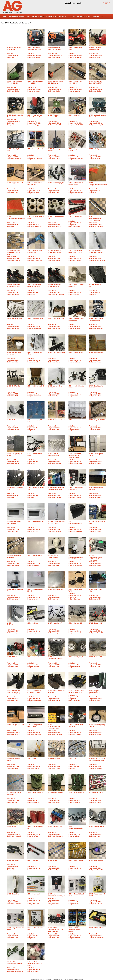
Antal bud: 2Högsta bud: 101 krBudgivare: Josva (95, 699)
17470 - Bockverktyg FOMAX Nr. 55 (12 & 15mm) (14, 252)
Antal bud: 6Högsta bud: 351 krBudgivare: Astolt (54, 157)
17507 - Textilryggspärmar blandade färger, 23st (56, 489)
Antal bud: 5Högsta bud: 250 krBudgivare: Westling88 (96, 936)
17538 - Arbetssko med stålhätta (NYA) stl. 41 (76, 692)
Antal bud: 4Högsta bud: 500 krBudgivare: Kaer (75, 428)
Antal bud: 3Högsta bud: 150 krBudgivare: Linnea (75, 258)
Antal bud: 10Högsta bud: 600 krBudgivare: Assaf (54, 665)
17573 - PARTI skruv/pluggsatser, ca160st (75, 930)
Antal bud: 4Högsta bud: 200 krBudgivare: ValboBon (75, 462)
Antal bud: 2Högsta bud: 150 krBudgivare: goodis (13, 563)
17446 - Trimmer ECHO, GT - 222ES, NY (35, 82)
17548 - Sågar (73, 759)
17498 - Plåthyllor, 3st (76, 420)
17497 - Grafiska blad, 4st (56, 420)
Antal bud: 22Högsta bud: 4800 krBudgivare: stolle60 (55, 123)
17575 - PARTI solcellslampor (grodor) (15, 963)
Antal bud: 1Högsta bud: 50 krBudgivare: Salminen (55, 733)
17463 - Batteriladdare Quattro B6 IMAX (76, 184)
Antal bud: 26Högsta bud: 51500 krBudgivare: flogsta (55, 55)
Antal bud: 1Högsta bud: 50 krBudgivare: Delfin (95, 428)
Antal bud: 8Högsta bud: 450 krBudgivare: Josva (34, 766)
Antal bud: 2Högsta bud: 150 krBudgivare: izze (13, 800)
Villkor (80, 16)
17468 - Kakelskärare (75, 217)
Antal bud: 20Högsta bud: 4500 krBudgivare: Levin (75, 89)
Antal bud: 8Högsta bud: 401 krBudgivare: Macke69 (75, 563)
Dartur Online (79, 979)
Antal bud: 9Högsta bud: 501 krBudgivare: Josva (34, 665)
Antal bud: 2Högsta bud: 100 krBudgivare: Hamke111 (96, 868)
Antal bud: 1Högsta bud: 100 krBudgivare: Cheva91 (96, 766)
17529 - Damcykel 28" (96, 623)
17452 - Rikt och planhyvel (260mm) (54, 116)
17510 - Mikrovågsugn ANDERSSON (14, 522)
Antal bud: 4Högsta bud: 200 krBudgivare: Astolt (13, 191)
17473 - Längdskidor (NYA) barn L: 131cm (75, 252)
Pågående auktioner (16, 16)
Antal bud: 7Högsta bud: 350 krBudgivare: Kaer (34, 529)
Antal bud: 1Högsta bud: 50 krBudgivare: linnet (74, 326)
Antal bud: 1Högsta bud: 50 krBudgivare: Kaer (74, 902)
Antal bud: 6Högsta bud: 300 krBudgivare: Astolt (54, 191)
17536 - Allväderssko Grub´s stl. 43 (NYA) (34, 692)
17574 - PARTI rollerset (97, 928)
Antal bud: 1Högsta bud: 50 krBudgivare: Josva (95, 563)
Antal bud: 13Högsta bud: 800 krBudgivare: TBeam (13, 462)
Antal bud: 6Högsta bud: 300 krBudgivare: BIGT (95, 157)
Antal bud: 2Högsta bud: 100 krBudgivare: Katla (13, 360)
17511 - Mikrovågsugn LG (36, 521)
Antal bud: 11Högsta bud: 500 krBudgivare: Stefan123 (96, 496)
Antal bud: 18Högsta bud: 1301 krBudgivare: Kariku (96, 89)
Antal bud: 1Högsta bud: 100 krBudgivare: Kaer (34, 597)
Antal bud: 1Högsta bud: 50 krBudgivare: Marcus (13, 292)
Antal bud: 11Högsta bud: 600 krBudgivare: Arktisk (95, 597)
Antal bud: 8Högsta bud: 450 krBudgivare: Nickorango (56, 834)
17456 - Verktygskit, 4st (35, 149)
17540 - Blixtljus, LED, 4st (15, 725)
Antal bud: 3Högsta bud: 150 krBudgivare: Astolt (95, 394)
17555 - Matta (11, 826)
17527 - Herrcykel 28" (55, 623)
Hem (4, 16)
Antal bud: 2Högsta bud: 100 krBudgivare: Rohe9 (34, 834)
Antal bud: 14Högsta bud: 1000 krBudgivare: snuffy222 (96, 123)
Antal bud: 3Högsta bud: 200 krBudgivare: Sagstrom (34, 699)
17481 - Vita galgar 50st (35, 318)
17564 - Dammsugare (96, 860)
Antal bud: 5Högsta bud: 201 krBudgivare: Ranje (13, 529)
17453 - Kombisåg (74, 115)
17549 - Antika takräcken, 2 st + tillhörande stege (97, 759)
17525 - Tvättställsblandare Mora (15, 624)
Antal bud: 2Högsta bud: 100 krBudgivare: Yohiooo (96, 902)
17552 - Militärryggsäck (56, 792)
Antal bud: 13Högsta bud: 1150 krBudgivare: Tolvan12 (14, 733)
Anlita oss (62, 16)
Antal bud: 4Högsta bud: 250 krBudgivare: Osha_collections (75, 224)
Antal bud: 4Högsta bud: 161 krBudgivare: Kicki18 (13, 699)
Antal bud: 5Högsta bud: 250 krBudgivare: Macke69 (34, 326)
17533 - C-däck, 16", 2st (76, 657)
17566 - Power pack (34, 894)
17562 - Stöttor (53, 860)
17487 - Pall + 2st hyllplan (56, 352)
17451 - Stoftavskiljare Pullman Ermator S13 (35, 116)
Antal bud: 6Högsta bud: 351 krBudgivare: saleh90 (75, 631)
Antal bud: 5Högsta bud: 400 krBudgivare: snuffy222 (34, 733)
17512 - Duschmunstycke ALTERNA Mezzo (56, 522)
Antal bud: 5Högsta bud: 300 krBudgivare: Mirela (13, 326)
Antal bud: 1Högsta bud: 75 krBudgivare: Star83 (74, 834)
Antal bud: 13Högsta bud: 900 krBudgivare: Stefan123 (35, 258)
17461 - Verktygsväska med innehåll (35, 184)
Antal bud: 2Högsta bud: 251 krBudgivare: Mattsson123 (15, 970)
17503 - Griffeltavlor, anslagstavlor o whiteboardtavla (75, 456)
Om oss (72, 16)
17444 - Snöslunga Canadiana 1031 (95, 48)
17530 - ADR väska (13, 657)
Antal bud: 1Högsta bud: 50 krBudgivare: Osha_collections (13, 867)
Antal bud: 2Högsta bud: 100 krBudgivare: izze (75, 292)
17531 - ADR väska (34, 657)
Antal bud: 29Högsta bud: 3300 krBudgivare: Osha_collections (14, 122)
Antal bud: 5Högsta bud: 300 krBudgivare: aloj (54, 394)
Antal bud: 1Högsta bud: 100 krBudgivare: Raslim (54, 699)
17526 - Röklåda (33, 623)
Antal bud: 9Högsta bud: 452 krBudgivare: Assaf (75, 665)
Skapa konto (98, 16)
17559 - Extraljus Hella (96, 826)
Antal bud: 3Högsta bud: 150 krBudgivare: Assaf (13, 936)
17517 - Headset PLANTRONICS (53, 556)
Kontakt (87, 16)
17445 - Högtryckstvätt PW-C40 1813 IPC (14, 82)
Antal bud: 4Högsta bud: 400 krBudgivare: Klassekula (76, 191)
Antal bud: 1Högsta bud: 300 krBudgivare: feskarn (75, 733)
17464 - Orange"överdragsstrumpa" (98, 184)
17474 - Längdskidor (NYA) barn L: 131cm (96, 252)
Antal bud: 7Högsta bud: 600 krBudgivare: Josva (13, 665)
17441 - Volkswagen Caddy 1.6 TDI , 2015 (34, 48)
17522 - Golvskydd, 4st (55, 589)
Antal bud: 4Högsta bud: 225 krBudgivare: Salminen (96, 225)
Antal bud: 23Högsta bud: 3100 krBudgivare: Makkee (14, 89)
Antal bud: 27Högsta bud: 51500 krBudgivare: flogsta (34, 55)
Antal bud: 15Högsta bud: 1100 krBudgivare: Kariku (55, 89)
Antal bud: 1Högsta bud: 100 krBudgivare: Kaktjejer (55, 496)
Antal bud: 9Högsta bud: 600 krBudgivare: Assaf (95, 665)
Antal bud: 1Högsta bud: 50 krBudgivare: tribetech (34, 394)
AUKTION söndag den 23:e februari (14, 48)
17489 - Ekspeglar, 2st (96, 352)
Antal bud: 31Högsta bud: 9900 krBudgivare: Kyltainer (75, 55)
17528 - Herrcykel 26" (75, 623)
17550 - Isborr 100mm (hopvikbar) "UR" (14, 793)
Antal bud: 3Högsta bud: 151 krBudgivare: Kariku (54, 428)
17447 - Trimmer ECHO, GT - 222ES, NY (56, 82)
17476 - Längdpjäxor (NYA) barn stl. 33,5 (34, 285)
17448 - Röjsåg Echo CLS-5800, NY (75, 82)
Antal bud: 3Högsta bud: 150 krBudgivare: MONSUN (75, 529)
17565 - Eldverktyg (13, 894)
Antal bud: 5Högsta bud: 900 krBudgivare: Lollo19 (95, 800)
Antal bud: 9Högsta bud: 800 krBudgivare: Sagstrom (55, 631)
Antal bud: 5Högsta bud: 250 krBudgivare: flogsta (75, 496)
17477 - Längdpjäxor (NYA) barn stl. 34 (55, 285)
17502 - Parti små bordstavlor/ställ (54, 455)
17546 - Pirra (32, 759)
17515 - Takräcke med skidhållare (14, 556)
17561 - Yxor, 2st (33, 860)
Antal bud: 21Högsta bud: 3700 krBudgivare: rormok (14, 597)
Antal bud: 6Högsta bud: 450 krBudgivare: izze (75, 868)
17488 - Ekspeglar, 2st (76, 352)
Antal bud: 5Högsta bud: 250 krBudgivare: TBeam (95, 529)
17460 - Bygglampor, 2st (15, 183)
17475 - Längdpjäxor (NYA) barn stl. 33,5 (14, 285)
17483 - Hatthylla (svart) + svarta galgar (77, 319)
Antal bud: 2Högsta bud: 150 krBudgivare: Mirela (54, 326)
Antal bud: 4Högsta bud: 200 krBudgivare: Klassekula (76, 157)
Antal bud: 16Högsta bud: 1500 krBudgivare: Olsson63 (96, 631)
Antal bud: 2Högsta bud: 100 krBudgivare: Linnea (54, 258)
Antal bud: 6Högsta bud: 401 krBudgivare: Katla (34, 360)
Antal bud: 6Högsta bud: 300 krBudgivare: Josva (13, 766)
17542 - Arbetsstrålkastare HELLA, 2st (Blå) (54, 726)
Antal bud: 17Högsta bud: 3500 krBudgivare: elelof (96, 55)
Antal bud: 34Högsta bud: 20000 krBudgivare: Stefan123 (14, 157)
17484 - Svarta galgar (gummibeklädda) (96, 319)
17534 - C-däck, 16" (95, 657)
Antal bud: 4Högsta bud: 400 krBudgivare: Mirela (75, 936)
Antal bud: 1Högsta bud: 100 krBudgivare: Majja (54, 868)
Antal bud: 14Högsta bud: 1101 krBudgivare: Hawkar (34, 89)
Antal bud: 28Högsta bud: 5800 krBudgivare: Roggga (34, 123)
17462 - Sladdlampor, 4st (56, 183)
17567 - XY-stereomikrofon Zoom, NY (56, 895)
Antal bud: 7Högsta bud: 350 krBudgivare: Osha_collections (34, 901)
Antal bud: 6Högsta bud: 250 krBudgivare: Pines (54, 597)
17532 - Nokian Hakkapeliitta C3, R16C (55, 658)
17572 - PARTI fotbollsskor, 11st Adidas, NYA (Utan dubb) (56, 930)
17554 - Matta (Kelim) (96, 792)
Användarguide (50, 16)
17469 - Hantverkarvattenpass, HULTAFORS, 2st (96, 219)
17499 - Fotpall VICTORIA (97, 420)
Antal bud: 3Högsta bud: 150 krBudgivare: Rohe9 (54, 766)
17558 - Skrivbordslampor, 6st (76, 827)
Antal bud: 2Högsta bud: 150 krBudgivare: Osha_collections (75, 596)
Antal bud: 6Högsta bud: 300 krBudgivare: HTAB (54, 563)
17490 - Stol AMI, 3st (14, 386)
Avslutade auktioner (34, 16)
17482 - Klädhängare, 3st (56, 318)
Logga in (107, 3)
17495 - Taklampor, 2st (14, 420)
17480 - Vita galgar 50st (15, 318)
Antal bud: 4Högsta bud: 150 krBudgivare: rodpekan (96, 326)
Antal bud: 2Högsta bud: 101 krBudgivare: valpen (34, 563)
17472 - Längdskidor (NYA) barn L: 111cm (55, 252)
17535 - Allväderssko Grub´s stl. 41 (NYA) (14, 692)
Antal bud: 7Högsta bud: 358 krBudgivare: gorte (95, 834)
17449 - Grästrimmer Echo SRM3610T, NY (96, 82)
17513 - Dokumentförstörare (75, 522)
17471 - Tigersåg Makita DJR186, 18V (35, 252)
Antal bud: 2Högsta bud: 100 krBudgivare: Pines (34, 191)
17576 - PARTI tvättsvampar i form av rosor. (35, 964)
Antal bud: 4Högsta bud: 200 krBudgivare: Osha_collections (75, 698)
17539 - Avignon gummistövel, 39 (94, 692)
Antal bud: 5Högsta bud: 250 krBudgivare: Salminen (14, 902)
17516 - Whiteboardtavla (35, 555)
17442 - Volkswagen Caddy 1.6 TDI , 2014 (55, 48)
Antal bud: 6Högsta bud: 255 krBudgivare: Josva (34, 970)
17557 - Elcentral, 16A (55, 826)
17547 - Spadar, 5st (54, 759)
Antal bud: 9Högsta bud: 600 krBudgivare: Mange (95, 733)
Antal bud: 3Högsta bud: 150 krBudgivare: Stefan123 (35, 157)
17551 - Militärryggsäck (35, 792)
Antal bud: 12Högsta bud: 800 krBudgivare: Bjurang (13, 258)
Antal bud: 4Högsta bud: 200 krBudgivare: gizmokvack (35, 631)
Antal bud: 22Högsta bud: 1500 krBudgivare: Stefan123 (14, 834)
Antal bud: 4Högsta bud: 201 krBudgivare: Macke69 (55, 529)
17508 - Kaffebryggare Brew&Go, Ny (76, 489)
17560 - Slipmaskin (13, 860)
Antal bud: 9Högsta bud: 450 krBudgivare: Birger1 (13, 631)
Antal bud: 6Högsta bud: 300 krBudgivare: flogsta (95, 462)
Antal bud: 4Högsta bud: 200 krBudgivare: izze (34, 868)
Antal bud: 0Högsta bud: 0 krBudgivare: (12, 55)
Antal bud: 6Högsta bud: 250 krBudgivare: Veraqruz (55, 462)
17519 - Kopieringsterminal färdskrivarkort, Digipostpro (95, 558)
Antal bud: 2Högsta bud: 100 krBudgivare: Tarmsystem (97, 258)
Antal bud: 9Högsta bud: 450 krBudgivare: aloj (75, 394)
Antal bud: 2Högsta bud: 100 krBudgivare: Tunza (75, 360)
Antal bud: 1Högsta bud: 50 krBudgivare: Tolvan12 (34, 225)
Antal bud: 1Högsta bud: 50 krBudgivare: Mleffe (13, 394)
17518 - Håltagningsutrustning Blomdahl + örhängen (76, 557)
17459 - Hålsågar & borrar (97, 149)
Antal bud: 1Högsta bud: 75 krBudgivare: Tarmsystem (56, 292)
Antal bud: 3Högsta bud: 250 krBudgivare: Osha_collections (54, 901)
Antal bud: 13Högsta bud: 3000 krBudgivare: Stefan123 (76, 123)
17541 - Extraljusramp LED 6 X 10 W (35, 726)
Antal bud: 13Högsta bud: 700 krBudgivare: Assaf (54, 936)
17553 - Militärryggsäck (76, 792)
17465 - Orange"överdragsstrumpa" (16, 218)
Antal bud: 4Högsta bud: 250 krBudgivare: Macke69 (14, 428)
